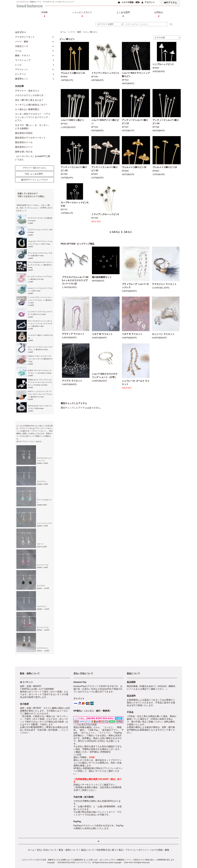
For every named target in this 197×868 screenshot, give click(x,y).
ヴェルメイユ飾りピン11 (73, 73)
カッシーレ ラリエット (163, 334)
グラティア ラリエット (73, 334)
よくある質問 (123, 15)
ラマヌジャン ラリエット (164, 284)
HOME (45, 15)
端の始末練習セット (102, 277)
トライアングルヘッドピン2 (105, 214)
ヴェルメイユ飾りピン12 (165, 167)
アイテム (170, 2)
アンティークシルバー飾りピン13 (135, 122)
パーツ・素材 (75, 32)
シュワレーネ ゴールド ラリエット (136, 383)
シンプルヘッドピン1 (163, 64)
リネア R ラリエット (132, 334)
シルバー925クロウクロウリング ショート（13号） (105, 376)
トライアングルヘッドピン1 (105, 73)
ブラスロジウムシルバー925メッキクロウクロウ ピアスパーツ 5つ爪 (75, 280)
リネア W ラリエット (102, 334)
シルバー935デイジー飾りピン (105, 122)
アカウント (150, 2)
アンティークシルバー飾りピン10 (105, 169)
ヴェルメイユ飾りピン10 (134, 167)
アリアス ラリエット (72, 381)
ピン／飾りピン (91, 32)
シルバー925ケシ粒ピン (72, 120)
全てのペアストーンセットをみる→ (30, 441)
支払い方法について (47, 850)
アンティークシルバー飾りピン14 (166, 122)
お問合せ (159, 15)
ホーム (63, 32)
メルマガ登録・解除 (130, 2)
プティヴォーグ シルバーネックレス (135, 286)
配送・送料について (69, 850)
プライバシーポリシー (136, 850)
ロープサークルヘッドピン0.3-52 (75, 204)
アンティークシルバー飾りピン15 (74, 169)
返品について (88, 850)
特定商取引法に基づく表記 (110, 850)
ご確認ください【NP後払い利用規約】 (92, 752)
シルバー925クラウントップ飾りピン (136, 75)
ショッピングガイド (82, 15)
